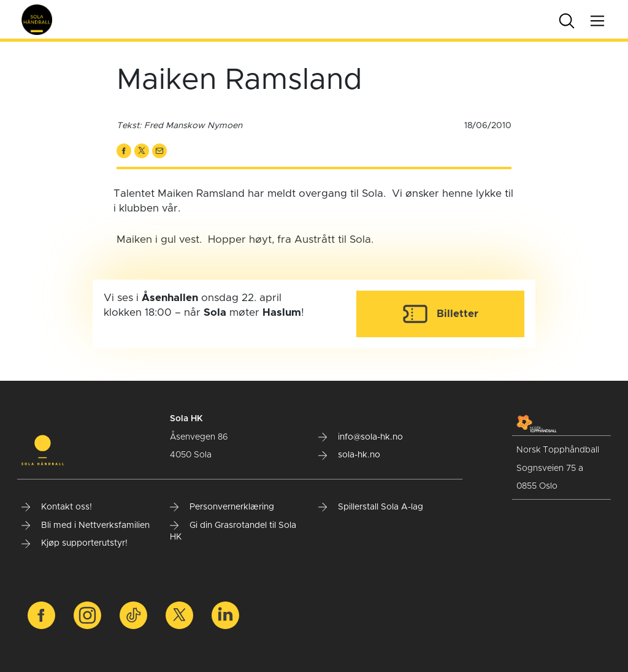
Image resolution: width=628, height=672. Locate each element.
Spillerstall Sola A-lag (371, 507)
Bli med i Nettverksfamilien (86, 525)
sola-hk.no (349, 455)
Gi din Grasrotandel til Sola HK (233, 532)
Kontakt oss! (57, 507)
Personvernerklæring (222, 507)
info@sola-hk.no (361, 437)
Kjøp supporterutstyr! (75, 543)
